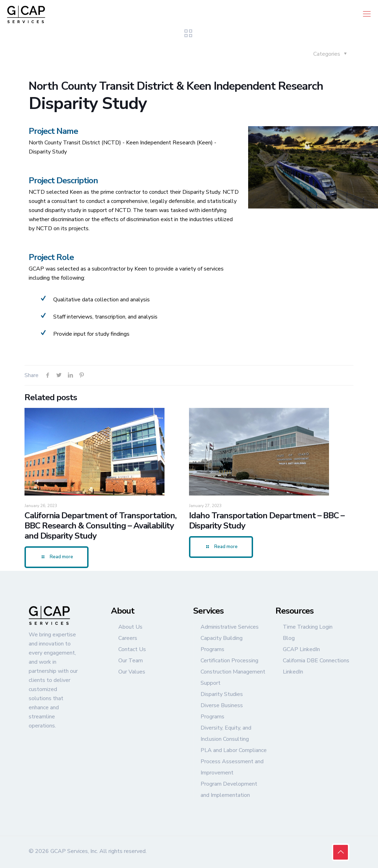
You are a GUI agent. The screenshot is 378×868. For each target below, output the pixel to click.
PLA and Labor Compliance (234, 750)
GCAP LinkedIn (301, 649)
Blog (289, 638)
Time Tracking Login (308, 627)
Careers (128, 638)
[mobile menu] (367, 14)
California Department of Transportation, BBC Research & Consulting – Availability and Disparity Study (100, 526)
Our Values (132, 672)
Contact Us (132, 649)
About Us (130, 627)
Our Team (131, 661)
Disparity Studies (222, 694)
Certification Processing (229, 661)
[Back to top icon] (341, 852)
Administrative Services (230, 627)
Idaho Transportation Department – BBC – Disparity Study (267, 521)
